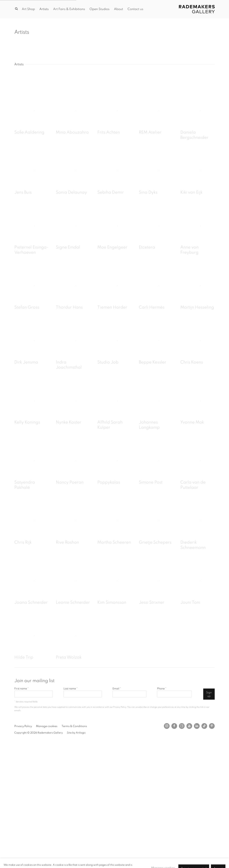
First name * (21, 689)
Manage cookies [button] (47, 726)
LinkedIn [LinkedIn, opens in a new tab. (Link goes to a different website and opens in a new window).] (197, 726)
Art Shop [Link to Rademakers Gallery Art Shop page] (28, 9)
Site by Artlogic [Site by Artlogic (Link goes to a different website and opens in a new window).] (76, 733)
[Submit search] (17, 8)
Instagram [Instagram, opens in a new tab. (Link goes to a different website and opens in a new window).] (167, 726)
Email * (117, 689)
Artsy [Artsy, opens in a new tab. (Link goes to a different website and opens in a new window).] (182, 726)
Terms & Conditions (74, 726)
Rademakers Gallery (197, 9)
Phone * (162, 689)
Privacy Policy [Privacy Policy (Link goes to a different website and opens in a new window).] (23, 726)
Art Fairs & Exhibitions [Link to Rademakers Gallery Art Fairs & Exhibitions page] (69, 9)
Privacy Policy (120, 707)
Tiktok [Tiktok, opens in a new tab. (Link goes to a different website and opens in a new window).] (204, 726)
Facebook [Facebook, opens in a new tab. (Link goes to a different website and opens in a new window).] (174, 726)
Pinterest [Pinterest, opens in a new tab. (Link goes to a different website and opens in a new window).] (212, 726)
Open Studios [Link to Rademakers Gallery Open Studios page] (99, 9)
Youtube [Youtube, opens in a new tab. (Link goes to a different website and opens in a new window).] (189, 726)
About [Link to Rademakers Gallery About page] (119, 9)
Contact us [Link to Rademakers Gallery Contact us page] (135, 9)
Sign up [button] (209, 694)
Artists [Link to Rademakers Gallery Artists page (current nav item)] (44, 9)
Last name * (71, 689)
